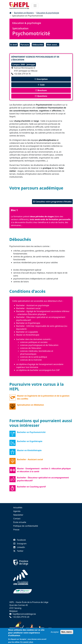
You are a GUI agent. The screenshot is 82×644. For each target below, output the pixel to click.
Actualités (18, 507)
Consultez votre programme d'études (52, 202)
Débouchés (38, 45)
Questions (41, 96)
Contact (17, 519)
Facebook (20, 540)
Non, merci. (67, 633)
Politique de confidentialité (26, 526)
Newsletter (18, 515)
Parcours (25, 45)
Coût (41, 85)
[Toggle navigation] (35, 6)
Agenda (17, 511)
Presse (16, 530)
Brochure (41, 90)
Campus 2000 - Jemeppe (24, 65)
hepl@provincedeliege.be (24, 614)
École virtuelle (20, 522)
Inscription (41, 79)
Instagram (20, 544)
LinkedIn (19, 547)
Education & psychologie (48, 13)
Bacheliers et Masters (24, 13)
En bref (14, 45)
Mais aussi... (53, 45)
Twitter (18, 551)
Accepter (55, 633)
